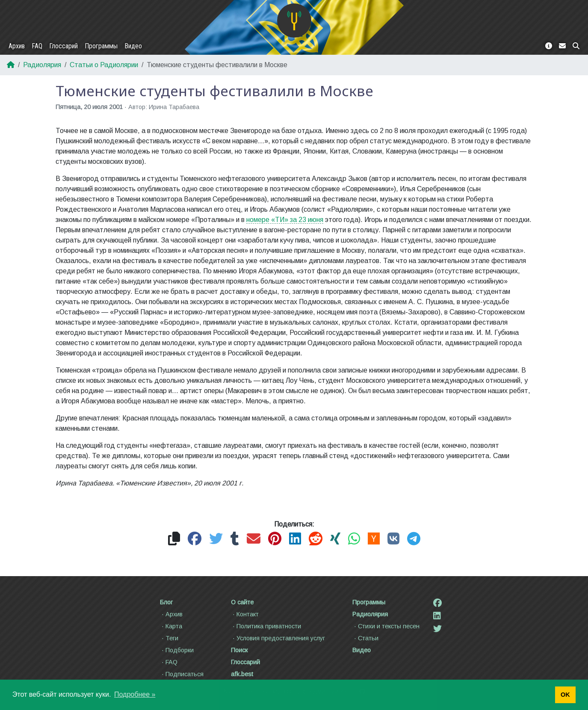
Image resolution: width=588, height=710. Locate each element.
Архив (17, 46)
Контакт (245, 614)
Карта (171, 626)
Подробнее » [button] (135, 694)
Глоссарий (64, 46)
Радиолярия (42, 65)
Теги (169, 638)
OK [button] (565, 695)
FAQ (37, 46)
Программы (101, 46)
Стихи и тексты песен (386, 626)
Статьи (365, 638)
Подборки (177, 650)
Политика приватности (266, 626)
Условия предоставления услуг (278, 638)
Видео (133, 46)
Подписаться (182, 674)
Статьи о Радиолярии (104, 65)
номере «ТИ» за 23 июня (285, 220)
